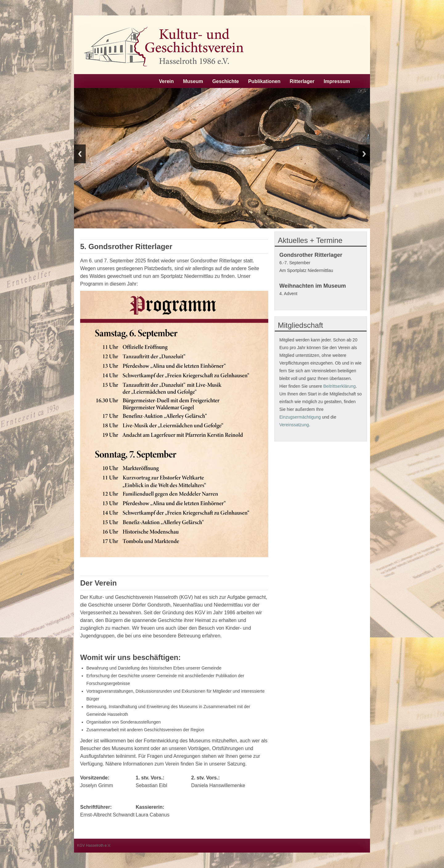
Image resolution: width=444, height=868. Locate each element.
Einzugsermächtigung (300, 417)
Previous (80, 154)
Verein (166, 81)
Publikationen (264, 81)
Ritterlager (302, 81)
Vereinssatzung (294, 425)
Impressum (337, 81)
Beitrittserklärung (339, 386)
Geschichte (225, 81)
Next (364, 154)
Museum (193, 81)
